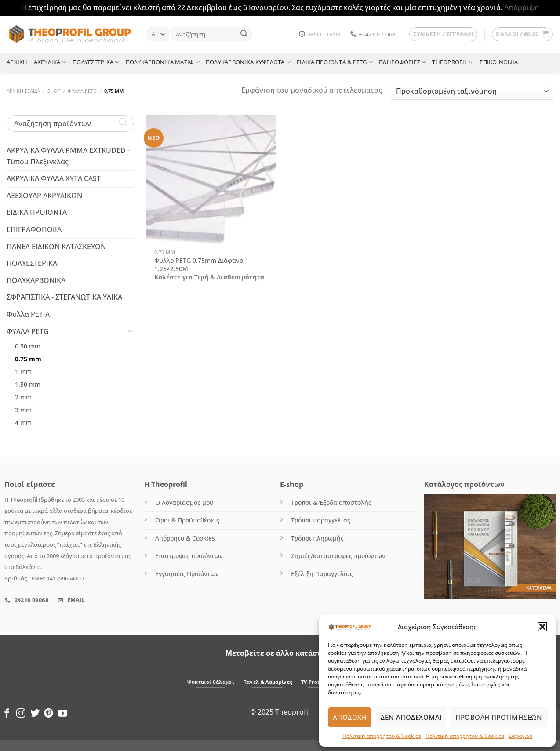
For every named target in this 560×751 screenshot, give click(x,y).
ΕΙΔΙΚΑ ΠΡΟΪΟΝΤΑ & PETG (335, 62)
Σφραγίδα (520, 736)
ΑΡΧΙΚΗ (17, 62)
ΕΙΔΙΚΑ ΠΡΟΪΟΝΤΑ (37, 212)
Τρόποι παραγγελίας (321, 520)
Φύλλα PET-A (28, 314)
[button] (542, 627)
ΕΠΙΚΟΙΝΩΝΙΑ (499, 62)
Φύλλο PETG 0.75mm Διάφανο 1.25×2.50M (199, 265)
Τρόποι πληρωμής (317, 538)
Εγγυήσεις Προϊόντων (187, 574)
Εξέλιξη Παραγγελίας (322, 574)
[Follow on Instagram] (21, 714)
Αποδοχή (350, 717)
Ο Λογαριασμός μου (184, 502)
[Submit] (244, 34)
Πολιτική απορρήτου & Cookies (382, 736)
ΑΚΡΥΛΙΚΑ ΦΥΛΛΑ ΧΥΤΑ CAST (54, 178)
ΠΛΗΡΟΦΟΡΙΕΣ (402, 62)
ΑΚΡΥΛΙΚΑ (50, 62)
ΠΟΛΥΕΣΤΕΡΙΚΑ (96, 62)
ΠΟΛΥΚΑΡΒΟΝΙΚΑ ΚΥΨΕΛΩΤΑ (248, 62)
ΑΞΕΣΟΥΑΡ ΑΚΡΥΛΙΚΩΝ (44, 195)
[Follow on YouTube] (63, 714)
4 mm (23, 423)
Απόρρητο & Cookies (185, 538)
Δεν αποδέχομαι (411, 717)
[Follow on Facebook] (7, 714)
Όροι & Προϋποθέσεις (187, 520)
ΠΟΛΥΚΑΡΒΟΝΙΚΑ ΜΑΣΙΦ (163, 62)
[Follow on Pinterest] (49, 714)
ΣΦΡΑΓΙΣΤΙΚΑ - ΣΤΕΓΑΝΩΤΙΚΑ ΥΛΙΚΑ (64, 297)
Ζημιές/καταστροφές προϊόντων (338, 556)
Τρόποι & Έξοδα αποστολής (331, 502)
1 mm (23, 372)
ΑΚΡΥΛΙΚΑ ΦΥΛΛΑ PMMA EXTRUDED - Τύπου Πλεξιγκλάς (68, 156)
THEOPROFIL (453, 62)
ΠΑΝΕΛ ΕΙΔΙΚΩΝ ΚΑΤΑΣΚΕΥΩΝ (56, 246)
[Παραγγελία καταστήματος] (472, 91)
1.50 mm (28, 384)
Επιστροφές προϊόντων (189, 556)
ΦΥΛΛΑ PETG (82, 91)
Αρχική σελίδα (23, 91)
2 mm (23, 397)
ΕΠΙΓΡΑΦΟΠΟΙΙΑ (34, 229)
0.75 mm (28, 359)
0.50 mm (28, 346)
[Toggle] (130, 331)
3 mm (23, 410)
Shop (54, 91)
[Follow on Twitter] (35, 714)
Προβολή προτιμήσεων (499, 717)
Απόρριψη (522, 7)
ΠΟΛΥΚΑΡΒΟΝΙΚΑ (36, 280)
